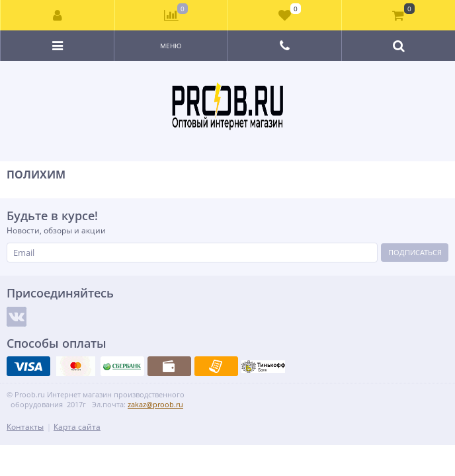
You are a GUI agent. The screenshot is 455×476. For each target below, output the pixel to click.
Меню (171, 46)
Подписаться (415, 252)
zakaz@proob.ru (155, 404)
